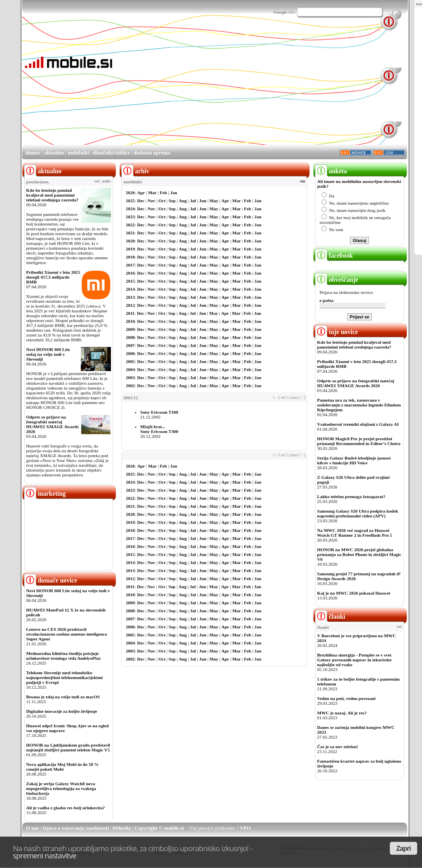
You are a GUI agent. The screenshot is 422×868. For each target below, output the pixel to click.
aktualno (54, 153)
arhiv (107, 181)
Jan (173, 193)
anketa (331, 171)
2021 (130, 233)
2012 (130, 305)
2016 (130, 273)
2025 (130, 201)
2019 (130, 249)
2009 (130, 329)
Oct (162, 201)
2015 (130, 281)
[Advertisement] (210, 88)
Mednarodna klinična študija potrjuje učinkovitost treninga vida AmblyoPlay (64, 656)
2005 (130, 361)
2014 (130, 289)
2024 (130, 209)
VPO (245, 828)
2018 (130, 257)
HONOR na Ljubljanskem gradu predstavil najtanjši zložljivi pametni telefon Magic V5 (68, 747)
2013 (130, 297)
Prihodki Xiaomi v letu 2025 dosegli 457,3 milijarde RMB (53, 277)
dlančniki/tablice (111, 153)
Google (281, 12)
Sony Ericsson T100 (159, 412)
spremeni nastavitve (45, 855)
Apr (141, 193)
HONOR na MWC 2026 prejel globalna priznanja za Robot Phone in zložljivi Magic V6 (359, 554)
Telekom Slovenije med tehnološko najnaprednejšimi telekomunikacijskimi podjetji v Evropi (64, 677)
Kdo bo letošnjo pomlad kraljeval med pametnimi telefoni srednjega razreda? (52, 195)
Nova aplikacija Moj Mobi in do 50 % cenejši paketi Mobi (62, 767)
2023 (130, 217)
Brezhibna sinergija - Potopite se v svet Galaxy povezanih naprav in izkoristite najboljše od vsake (354, 660)
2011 (130, 313)
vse (302, 181)
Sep (172, 201)
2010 (130, 321)
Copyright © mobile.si (159, 828)
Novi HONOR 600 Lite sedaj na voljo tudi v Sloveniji (48, 354)
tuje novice (337, 332)
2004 (130, 369)
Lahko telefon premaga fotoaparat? (351, 497)
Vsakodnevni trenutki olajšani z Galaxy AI (358, 424)
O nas (33, 828)
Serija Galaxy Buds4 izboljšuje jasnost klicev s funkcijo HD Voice (354, 460)
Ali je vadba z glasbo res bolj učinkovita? (66, 808)
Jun (203, 201)
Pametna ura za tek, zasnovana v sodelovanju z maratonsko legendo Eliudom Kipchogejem (359, 405)
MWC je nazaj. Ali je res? (342, 713)
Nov (151, 201)
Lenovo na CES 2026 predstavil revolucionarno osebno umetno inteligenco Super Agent (67, 634)
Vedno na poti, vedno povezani (346, 698)
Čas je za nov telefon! (338, 747)
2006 (130, 353)
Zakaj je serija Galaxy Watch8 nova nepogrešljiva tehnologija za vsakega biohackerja (61, 788)
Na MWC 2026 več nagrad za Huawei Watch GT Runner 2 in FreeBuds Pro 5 (355, 533)
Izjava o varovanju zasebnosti (76, 828)
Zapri (404, 848)
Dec (141, 201)
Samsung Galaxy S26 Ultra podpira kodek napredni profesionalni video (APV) (358, 513)
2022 (130, 225)
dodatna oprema (152, 153)
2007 (130, 345)
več (97, 181)
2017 (130, 265)
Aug (183, 201)
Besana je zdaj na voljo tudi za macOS (63, 697)
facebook (334, 255)
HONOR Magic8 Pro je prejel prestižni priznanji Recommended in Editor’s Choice (359, 441)
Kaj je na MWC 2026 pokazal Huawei (353, 593)
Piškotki (122, 828)
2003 (130, 378)
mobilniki (78, 153)
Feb (163, 193)
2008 (130, 337)
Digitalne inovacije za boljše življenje (61, 711)
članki (330, 617)
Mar (152, 193)
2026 (130, 193)
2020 (130, 241)
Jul (193, 201)
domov (33, 153)
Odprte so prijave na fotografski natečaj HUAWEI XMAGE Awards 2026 (52, 424)
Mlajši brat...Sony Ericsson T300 (159, 429)
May (214, 201)
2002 (130, 386)
